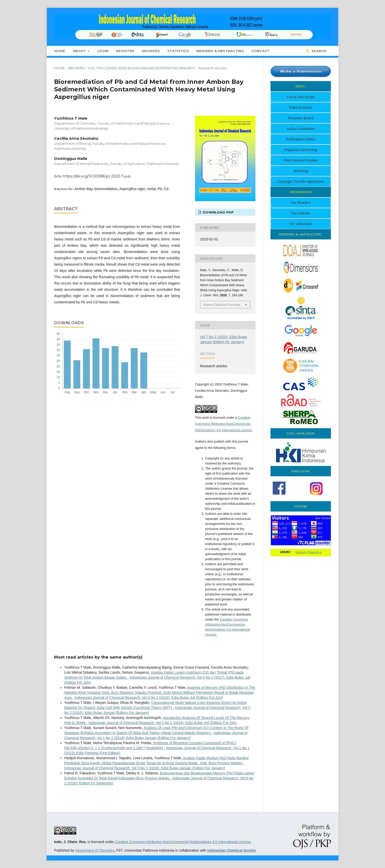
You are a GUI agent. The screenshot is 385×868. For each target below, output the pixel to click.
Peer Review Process (301, 160)
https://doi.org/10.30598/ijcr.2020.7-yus (97, 176)
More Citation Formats (222, 305)
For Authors (301, 213)
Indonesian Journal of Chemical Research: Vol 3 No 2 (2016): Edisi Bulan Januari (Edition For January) (145, 768)
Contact (260, 51)
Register (125, 51)
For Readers (301, 203)
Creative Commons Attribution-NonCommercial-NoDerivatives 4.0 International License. (183, 842)
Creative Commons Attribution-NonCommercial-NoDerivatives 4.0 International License (223, 424)
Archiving (301, 171)
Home (60, 51)
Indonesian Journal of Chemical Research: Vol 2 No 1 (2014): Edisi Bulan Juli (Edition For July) (162, 723)
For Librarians (301, 224)
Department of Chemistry (95, 850)
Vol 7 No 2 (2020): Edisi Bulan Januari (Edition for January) (141, 68)
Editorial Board (301, 107)
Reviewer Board (301, 118)
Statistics (178, 51)
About (80, 51)
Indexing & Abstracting (220, 51)
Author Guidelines (301, 129)
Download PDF (218, 212)
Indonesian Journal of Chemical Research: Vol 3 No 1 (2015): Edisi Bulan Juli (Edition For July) (149, 698)
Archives (151, 51)
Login (103, 51)
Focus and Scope (301, 97)
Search (318, 51)
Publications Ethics (301, 139)
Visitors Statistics (309, 553)
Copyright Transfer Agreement (301, 182)
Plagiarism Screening (301, 150)
